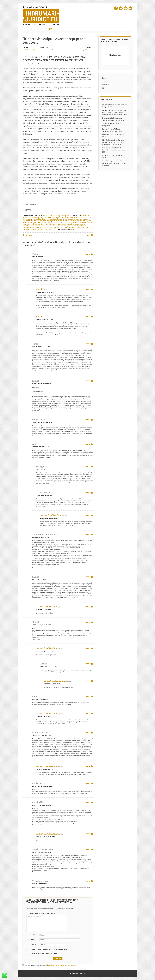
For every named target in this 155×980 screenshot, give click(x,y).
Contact (105, 81)
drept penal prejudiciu (73, 221)
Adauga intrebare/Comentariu (43, 913)
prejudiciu (27, 226)
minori (67, 223)
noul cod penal (28, 224)
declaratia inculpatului (55, 219)
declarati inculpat (39, 219)
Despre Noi (106, 85)
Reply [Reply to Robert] (88, 381)
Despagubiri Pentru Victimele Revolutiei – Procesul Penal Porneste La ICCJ (115, 150)
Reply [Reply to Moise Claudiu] (88, 493)
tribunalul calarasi (56, 228)
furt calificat (42, 223)
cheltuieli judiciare (47, 217)
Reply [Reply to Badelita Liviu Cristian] (88, 849)
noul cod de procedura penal (81, 223)
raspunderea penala (50, 226)
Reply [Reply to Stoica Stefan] (88, 420)
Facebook (116, 8)
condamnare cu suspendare (65, 217)
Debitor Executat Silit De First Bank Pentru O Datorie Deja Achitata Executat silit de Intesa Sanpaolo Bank (115, 112)
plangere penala (79, 224)
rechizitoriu (63, 226)
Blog (104, 88)
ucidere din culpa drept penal (74, 228)
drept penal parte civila (55, 221)
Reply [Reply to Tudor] (88, 254)
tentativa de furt (29, 228)
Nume (33, 935)
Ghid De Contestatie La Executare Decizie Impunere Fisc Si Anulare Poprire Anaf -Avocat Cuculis (113, 142)
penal (59, 224)
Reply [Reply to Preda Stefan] (88, 783)
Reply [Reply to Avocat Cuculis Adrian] (88, 515)
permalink (75, 229)
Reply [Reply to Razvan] (88, 577)
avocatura (35, 217)
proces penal (36, 226)
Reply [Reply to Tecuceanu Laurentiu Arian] (88, 534)
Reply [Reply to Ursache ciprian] (88, 881)
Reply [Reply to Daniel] (88, 622)
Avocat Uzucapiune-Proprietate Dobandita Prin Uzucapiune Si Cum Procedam (114, 163)
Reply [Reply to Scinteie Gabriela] (88, 733)
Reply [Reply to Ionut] (88, 696)
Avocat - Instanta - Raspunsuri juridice (57, 216)
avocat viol (27, 217)
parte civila (39, 224)
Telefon (33, 944)
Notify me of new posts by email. (45, 954)
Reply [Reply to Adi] (88, 444)
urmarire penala (37, 229)
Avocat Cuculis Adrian (48, 50)
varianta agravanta (51, 229)
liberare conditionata (55, 223)
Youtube (126, 8)
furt (35, 223)
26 (86, 50)
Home (104, 78)
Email (130, 8)
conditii (79, 217)
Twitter (121, 8)
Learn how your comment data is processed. (62, 965)
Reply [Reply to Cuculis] (88, 289)
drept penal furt (40, 221)
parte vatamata (50, 224)
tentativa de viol (42, 228)
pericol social (67, 224)
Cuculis (40, 289)
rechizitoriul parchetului (77, 226)
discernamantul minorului (74, 219)
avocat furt (85, 216)
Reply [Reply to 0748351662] (88, 467)
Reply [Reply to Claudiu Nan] (88, 802)
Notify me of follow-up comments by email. (49, 949)
